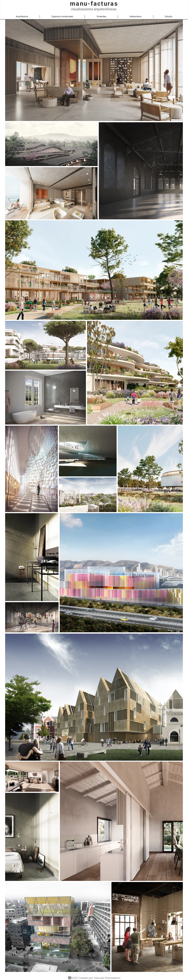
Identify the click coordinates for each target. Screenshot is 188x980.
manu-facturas (94, 4)
